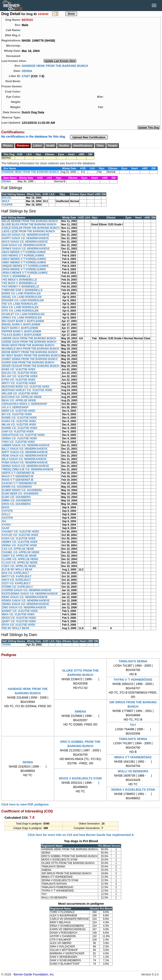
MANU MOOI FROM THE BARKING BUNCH (28, 345)
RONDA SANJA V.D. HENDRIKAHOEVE (26, 601)
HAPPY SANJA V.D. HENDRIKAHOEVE (25, 238)
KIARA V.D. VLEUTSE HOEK (19, 421)
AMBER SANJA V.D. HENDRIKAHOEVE (26, 445)
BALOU (7, 198)
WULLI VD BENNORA (133, 771)
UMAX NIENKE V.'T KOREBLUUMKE (24, 259)
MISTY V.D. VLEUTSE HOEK (19, 383)
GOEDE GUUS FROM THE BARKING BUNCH (29, 342)
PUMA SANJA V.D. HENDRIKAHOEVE (25, 463)
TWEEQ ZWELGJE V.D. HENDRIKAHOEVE (28, 470)
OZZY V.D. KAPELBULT (16, 583)
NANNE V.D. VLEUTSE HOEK (20, 428)
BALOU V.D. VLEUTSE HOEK (20, 373)
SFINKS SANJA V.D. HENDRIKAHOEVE (26, 249)
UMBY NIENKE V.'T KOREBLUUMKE (24, 262)
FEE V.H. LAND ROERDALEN (20, 304)
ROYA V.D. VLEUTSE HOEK (19, 625)
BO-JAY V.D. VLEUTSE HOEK (20, 376)
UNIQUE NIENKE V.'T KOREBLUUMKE (25, 266)
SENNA (27, 71)
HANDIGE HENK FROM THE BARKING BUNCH (55, 66)
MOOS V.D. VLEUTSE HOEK (19, 618)
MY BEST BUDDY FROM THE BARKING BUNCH (31, 356)
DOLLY (6, 514)
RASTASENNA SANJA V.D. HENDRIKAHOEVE (30, 594)
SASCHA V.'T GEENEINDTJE (19, 483)
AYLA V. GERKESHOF (15, 407)
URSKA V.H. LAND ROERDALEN (22, 318)
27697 (26, 76)
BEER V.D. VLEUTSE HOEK (19, 411)
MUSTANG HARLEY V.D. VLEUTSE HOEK (27, 390)
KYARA (6, 525)
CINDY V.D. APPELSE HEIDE (19, 556)
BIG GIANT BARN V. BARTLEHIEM (23, 321)
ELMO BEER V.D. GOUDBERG (20, 494)
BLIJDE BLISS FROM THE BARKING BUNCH (29, 225)
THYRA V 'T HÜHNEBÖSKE (133, 680)
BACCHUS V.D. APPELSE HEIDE (22, 397)
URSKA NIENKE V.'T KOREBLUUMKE (25, 273)
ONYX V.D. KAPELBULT (16, 580)
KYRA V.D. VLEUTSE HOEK (19, 380)
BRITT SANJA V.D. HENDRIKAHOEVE (25, 452)
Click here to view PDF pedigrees (25, 804)
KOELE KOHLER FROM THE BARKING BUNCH (31, 228)
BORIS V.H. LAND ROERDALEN (21, 294)
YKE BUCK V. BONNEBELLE (19, 283)
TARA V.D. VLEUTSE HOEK (18, 442)
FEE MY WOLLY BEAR (16, 628)
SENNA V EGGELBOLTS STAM (133, 790)
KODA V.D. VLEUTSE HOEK (19, 539)
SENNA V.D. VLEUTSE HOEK (20, 438)
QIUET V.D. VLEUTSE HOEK (19, 621)
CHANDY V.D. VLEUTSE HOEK (21, 532)
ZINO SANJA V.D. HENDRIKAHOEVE (24, 608)
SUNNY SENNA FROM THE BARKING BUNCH (30, 359)
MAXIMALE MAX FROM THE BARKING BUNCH (31, 349)
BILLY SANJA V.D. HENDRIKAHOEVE (25, 449)
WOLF (6, 201)
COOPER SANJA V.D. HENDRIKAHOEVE (27, 590)
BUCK (6, 507)
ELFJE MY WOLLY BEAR (17, 570)
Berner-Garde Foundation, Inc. (34, 974)
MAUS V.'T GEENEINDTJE (18, 476)
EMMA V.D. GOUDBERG (17, 501)
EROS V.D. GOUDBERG (16, 504)
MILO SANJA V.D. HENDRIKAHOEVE (24, 459)
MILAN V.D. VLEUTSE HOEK (19, 425)
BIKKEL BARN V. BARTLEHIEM (21, 325)
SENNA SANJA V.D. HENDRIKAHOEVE (25, 466)
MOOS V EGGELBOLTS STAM (80, 778)
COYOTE (7, 511)
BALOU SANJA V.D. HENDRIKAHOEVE (26, 235)
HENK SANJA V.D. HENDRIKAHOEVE (25, 456)
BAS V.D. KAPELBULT (15, 573)
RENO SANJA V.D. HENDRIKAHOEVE (25, 597)
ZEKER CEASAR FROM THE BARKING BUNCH (31, 366)
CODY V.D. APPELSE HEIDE (19, 566)
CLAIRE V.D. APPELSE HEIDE (20, 559)
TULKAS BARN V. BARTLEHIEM (21, 335)
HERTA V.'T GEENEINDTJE (18, 473)
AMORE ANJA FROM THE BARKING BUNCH (29, 338)
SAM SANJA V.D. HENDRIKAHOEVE (24, 245)
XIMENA (80, 711)
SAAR (6, 528)
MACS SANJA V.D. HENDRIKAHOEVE (25, 242)
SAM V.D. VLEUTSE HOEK (18, 432)
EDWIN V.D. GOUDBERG (17, 487)
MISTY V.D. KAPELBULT (17, 576)
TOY (133, 725)
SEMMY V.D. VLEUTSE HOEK (20, 542)
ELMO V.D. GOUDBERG (16, 497)
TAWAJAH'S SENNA (133, 661)
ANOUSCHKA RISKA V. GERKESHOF (25, 404)
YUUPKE (7, 205)
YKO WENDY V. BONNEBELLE (21, 287)
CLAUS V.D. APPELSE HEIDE (20, 563)
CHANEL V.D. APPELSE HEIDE (21, 552)
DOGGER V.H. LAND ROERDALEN (23, 300)
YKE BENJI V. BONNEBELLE (19, 280)
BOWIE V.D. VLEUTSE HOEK (19, 418)
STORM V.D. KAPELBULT (17, 587)
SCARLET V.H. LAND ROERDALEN (23, 314)
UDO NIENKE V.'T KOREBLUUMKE (23, 256)
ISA (4, 521)
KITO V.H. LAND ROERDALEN (20, 311)
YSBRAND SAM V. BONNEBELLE (22, 290)
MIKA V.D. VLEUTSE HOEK (18, 614)
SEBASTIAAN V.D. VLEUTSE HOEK (23, 435)
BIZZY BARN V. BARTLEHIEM (20, 328)
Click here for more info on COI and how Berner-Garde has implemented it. (81, 835)
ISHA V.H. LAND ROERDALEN (20, 307)
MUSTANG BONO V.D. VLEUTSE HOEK (26, 387)
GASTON (7, 518)
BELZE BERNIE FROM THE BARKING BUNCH (30, 221)
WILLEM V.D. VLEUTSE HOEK (20, 394)
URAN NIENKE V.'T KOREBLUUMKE (24, 269)
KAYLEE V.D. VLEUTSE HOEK (20, 535)
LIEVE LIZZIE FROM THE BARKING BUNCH (28, 231)
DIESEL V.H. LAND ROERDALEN (22, 297)
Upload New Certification (89, 137)
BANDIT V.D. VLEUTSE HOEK (20, 611)
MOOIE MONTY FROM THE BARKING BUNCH (30, 352)
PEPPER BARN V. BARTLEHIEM (21, 331)
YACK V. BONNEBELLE (16, 276)
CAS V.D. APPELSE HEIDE (18, 549)
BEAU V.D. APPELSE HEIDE (19, 400)
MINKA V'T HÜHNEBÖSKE (133, 757)
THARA (6, 645)
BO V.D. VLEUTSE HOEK (17, 414)
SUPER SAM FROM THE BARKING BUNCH (28, 363)
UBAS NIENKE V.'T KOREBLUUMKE (24, 252)
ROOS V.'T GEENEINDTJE (18, 480)
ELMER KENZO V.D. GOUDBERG (22, 490)
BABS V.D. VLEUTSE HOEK (19, 369)
